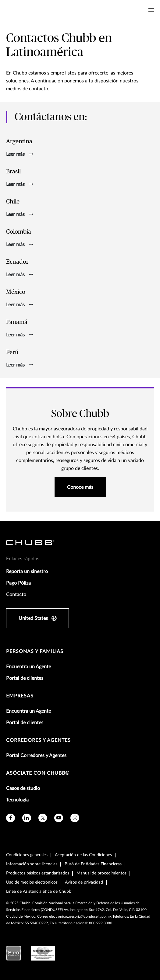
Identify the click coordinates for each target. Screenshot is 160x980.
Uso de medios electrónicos (32, 882)
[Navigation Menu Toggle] (151, 10)
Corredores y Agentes (38, 740)
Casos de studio (23, 788)
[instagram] (75, 818)
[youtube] (59, 818)
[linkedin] (27, 818)
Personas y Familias (35, 652)
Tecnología (17, 800)
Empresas (20, 696)
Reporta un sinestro (27, 572)
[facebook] (11, 818)
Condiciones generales (27, 855)
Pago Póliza (18, 583)
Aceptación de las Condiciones (83, 855)
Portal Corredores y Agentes (36, 756)
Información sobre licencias (32, 864)
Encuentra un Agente (28, 667)
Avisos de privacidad (84, 882)
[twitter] (43, 818)
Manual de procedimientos (101, 873)
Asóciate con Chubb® (38, 773)
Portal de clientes (25, 678)
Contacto (16, 595)
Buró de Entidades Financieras (93, 864)
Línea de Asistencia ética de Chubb (39, 891)
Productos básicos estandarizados (38, 873)
